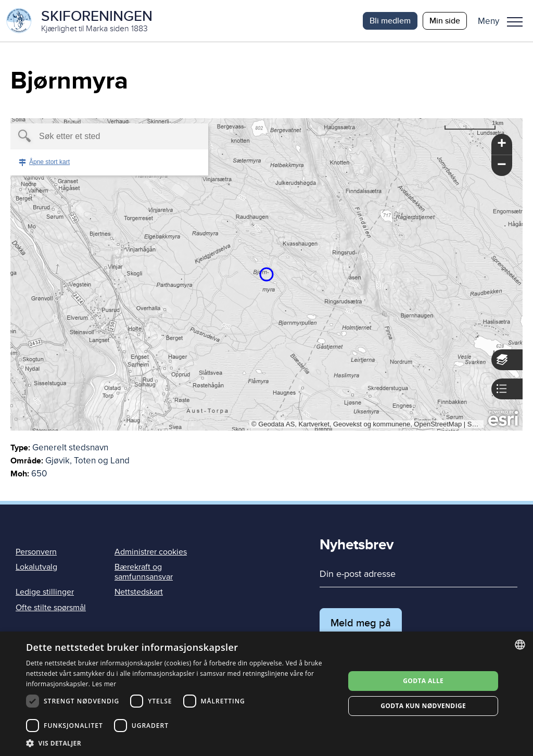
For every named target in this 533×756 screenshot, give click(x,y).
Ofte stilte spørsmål (51, 608)
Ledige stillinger (45, 592)
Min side (445, 21)
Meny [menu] (515, 22)
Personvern (36, 552)
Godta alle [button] (423, 681)
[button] (504, 21)
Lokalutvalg (36, 567)
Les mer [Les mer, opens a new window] (104, 684)
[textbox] (91, 136)
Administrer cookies (151, 552)
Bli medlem (390, 21)
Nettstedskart (139, 592)
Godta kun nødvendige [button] (423, 706)
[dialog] (266, 694)
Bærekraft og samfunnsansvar (144, 572)
